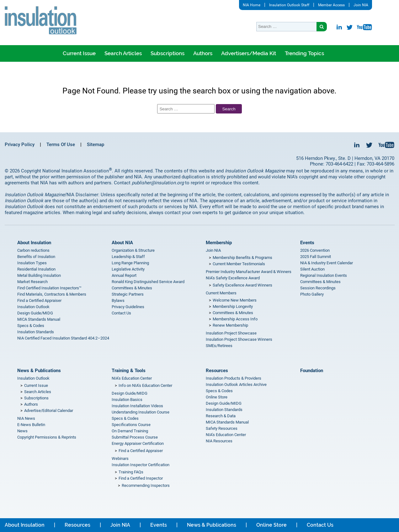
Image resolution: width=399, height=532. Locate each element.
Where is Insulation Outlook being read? (193, 70)
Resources (217, 371)
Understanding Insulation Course (141, 412)
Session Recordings (318, 288)
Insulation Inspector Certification (141, 465)
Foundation (312, 371)
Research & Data (221, 416)
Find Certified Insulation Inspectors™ (49, 288)
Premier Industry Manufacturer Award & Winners (249, 272)
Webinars (120, 458)
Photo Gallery (312, 294)
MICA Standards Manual (39, 319)
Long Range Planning (130, 263)
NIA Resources (219, 441)
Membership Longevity (233, 306)
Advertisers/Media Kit (249, 53)
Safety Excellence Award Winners (242, 285)
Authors (203, 53)
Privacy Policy (20, 145)
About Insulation (34, 243)
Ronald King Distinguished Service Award (148, 282)
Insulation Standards (36, 332)
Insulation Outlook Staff (289, 5)
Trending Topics (304, 53)
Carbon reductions (33, 250)
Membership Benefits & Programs (242, 258)
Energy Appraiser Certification (138, 443)
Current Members (221, 293)
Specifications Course (131, 425)
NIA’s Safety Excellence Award (233, 278)
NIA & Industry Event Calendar (327, 263)
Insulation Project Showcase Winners (239, 339)
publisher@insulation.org (158, 183)
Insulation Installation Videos (137, 406)
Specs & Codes (31, 326)
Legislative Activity (128, 269)
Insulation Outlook (33, 307)
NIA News (26, 418)
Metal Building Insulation (39, 275)
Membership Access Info (235, 319)
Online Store (217, 397)
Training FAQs (131, 472)
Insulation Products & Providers (234, 378)
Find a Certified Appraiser (39, 300)
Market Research (32, 282)
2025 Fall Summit (316, 257)
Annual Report (124, 275)
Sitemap (96, 145)
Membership (219, 243)
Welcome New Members (235, 300)
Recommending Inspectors (146, 485)
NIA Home (252, 5)
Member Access (331, 5)
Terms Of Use (61, 145)
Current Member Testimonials (239, 264)
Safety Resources (222, 428)
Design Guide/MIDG (35, 313)
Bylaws (118, 300)
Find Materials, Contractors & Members (52, 294)
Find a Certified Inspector (141, 478)
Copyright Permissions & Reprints (47, 437)
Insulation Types (32, 263)
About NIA (122, 243)
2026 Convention (315, 250)
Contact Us (121, 313)
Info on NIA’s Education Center (145, 385)
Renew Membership (230, 325)
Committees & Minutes (132, 288)
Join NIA (361, 5)
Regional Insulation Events (324, 275)
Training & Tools (129, 371)
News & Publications (39, 371)
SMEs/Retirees (219, 346)
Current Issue (79, 53)
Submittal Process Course (135, 437)
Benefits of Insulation (36, 257)
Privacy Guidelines (128, 307)
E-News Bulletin (31, 425)
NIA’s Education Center (132, 378)
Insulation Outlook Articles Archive (236, 385)
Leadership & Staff (128, 257)
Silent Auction (312, 269)
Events (307, 243)
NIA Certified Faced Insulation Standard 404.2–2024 (63, 338)
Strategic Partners (128, 294)
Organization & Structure (133, 250)
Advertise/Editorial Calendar (49, 411)
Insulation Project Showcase (231, 333)
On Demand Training (130, 431)
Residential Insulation (36, 269)
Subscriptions (168, 53)
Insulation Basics (127, 400)
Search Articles (123, 53)
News (22, 431)
